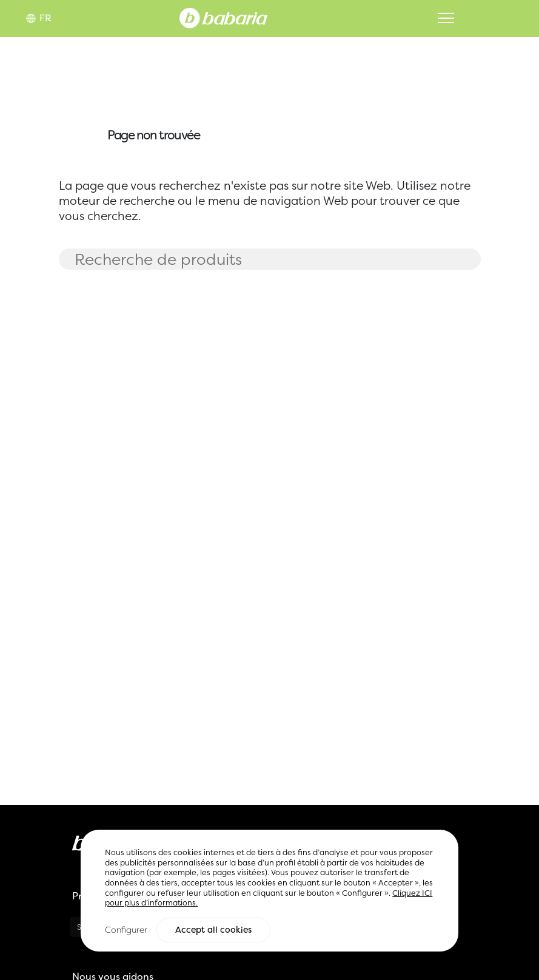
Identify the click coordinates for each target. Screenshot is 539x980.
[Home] (223, 17)
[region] (269, 891)
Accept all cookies (213, 930)
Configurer (126, 930)
